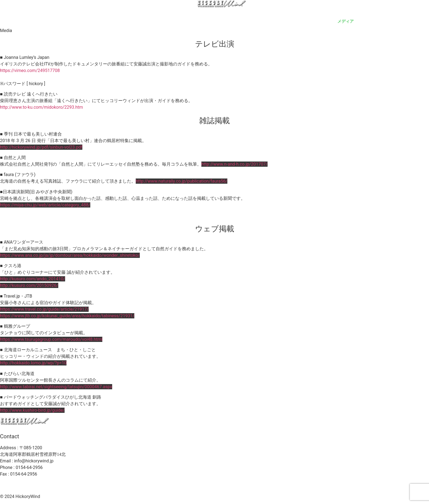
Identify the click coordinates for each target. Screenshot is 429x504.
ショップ (279, 21)
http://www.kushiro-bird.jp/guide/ (32, 410)
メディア (346, 21)
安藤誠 (222, 21)
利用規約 (178, 484)
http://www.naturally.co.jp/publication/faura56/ (182, 181)
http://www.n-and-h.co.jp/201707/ (234, 164)
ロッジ (175, 21)
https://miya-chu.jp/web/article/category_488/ (45, 205)
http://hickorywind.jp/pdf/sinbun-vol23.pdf (41, 147)
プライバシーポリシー (143, 484)
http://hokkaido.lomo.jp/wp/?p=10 (33, 363)
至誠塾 (417, 21)
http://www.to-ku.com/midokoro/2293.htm (41, 107)
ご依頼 (371, 21)
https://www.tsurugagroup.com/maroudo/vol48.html (51, 339)
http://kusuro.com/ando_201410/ (33, 279)
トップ (152, 21)
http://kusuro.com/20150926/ (29, 285)
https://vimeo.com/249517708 (30, 70)
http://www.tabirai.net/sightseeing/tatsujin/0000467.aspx (56, 387)
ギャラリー (249, 21)
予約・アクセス (312, 21)
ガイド (198, 21)
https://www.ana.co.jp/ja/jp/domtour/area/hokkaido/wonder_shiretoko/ (70, 255)
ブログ (394, 21)
